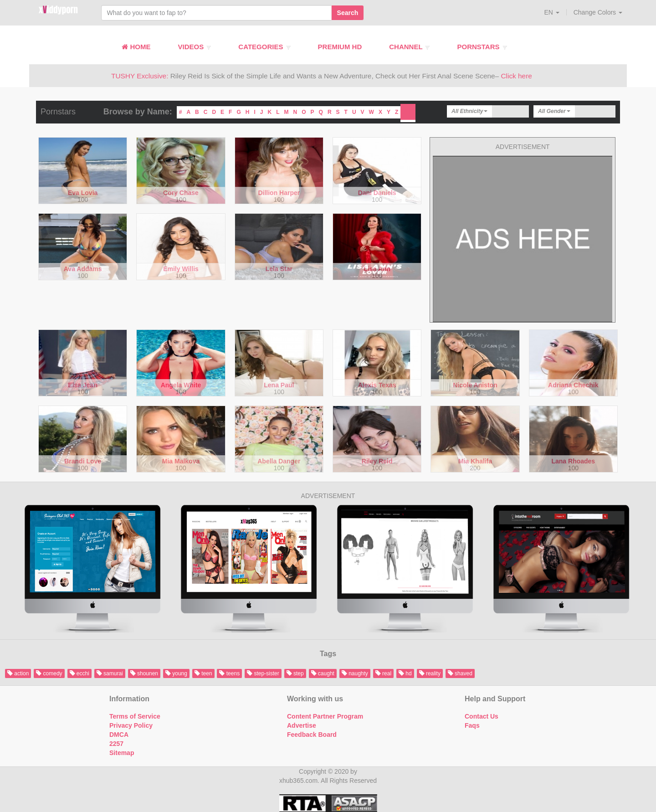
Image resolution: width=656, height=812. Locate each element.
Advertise (302, 725)
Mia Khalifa (475, 461)
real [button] (383, 673)
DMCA (119, 735)
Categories (264, 47)
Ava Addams (83, 269)
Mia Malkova (181, 461)
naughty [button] (355, 673)
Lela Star (279, 269)
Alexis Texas (377, 385)
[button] (552, 12)
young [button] (176, 673)
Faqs (472, 725)
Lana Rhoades (573, 461)
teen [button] (203, 673)
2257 (116, 744)
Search (348, 13)
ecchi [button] (79, 673)
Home (136, 47)
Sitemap (122, 753)
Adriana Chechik (573, 385)
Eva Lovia (83, 193)
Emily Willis (181, 269)
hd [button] (405, 673)
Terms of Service (135, 716)
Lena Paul (279, 385)
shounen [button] (144, 673)
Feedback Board (312, 735)
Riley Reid (377, 461)
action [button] (18, 673)
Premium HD (340, 47)
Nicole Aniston (475, 385)
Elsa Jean (83, 385)
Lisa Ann (377, 269)
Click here (516, 76)
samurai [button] (110, 673)
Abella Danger (279, 461)
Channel (409, 47)
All (408, 112)
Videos (194, 47)
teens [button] (229, 673)
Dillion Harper (279, 193)
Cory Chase (181, 193)
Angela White (181, 385)
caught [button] (323, 673)
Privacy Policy (131, 725)
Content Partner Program (325, 716)
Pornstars (482, 47)
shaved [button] (460, 673)
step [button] (295, 673)
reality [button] (430, 673)
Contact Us (482, 716)
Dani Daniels (377, 193)
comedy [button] (49, 673)
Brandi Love (83, 461)
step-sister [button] (263, 673)
